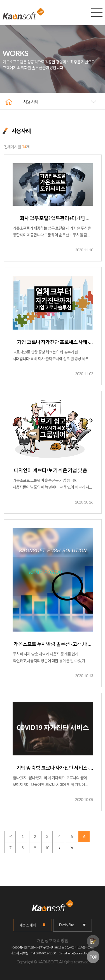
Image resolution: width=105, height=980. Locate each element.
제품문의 (93, 941)
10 (47, 848)
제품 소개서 (27, 925)
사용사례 (31, 102)
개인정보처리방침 (53, 940)
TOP (93, 957)
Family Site (72, 925)
